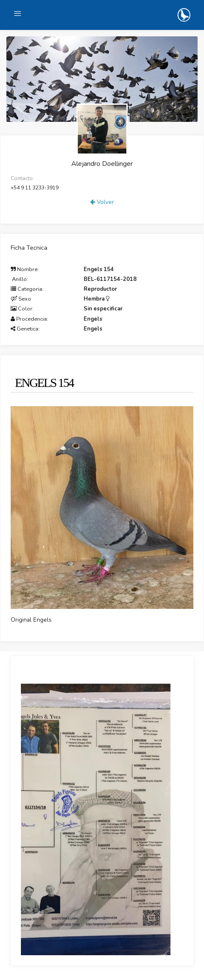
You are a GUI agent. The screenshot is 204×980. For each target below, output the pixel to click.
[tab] (42, 379)
